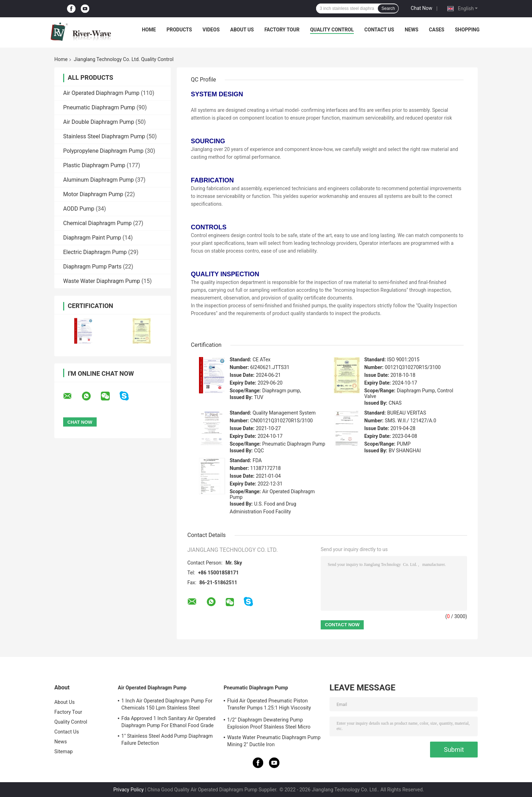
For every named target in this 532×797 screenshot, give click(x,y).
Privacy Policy (128, 790)
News (412, 30)
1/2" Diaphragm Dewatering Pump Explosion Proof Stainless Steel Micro (269, 723)
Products (179, 30)
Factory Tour (282, 30)
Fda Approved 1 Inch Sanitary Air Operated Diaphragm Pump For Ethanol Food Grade (168, 722)
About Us (242, 30)
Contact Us (379, 30)
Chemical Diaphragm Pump (97, 223)
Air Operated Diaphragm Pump (101, 93)
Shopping (467, 30)
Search (388, 8)
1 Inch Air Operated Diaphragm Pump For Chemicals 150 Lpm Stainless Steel (167, 704)
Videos (211, 30)
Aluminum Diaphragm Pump (98, 180)
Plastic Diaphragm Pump (94, 165)
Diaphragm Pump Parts (92, 267)
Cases (437, 30)
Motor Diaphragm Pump (93, 194)
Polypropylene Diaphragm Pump (103, 151)
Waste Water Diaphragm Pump (102, 281)
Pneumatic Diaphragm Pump (99, 107)
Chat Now (421, 8)
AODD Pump (79, 209)
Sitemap (64, 751)
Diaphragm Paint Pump (92, 238)
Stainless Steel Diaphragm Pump (104, 136)
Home (149, 30)
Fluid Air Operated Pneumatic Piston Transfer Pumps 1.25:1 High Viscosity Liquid (269, 705)
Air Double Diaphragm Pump (99, 122)
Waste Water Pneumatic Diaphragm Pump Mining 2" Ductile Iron (274, 741)
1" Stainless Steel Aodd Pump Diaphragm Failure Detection (167, 739)
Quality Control (332, 30)
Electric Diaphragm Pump (95, 252)
